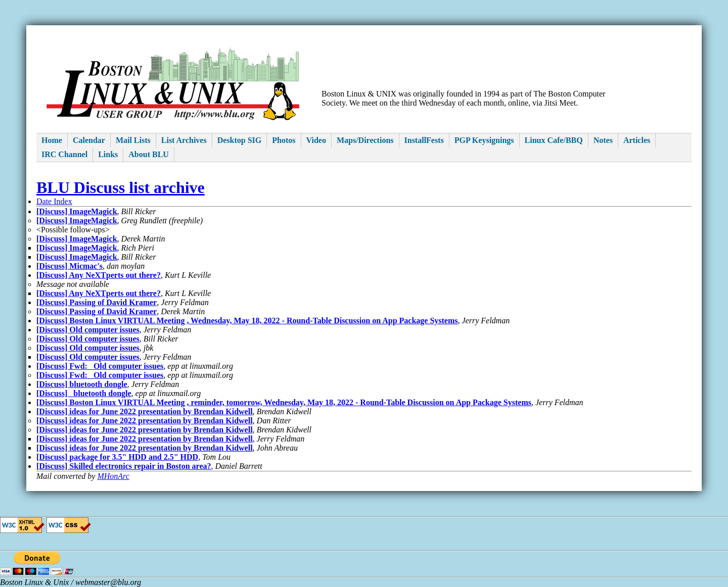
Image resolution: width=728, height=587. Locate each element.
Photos (284, 140)
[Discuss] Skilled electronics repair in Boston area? (124, 466)
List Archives (184, 140)
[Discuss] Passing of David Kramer (97, 302)
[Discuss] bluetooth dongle (82, 384)
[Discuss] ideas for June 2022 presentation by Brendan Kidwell (145, 411)
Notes (603, 140)
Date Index (54, 201)
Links (108, 154)
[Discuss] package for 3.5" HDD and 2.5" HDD (117, 457)
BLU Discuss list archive (121, 187)
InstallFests (424, 140)
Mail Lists (133, 140)
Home (52, 140)
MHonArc (113, 476)
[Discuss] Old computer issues (88, 330)
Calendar (89, 140)
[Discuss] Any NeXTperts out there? (99, 275)
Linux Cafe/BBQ (554, 140)
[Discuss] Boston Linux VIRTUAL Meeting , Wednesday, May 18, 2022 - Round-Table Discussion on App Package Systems (247, 321)
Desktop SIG (240, 140)
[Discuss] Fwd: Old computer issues (100, 366)
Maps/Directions (365, 140)
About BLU (149, 154)
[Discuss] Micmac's (70, 266)
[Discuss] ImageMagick (77, 211)
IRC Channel (64, 154)
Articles (637, 140)
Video (316, 140)
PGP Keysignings (484, 140)
